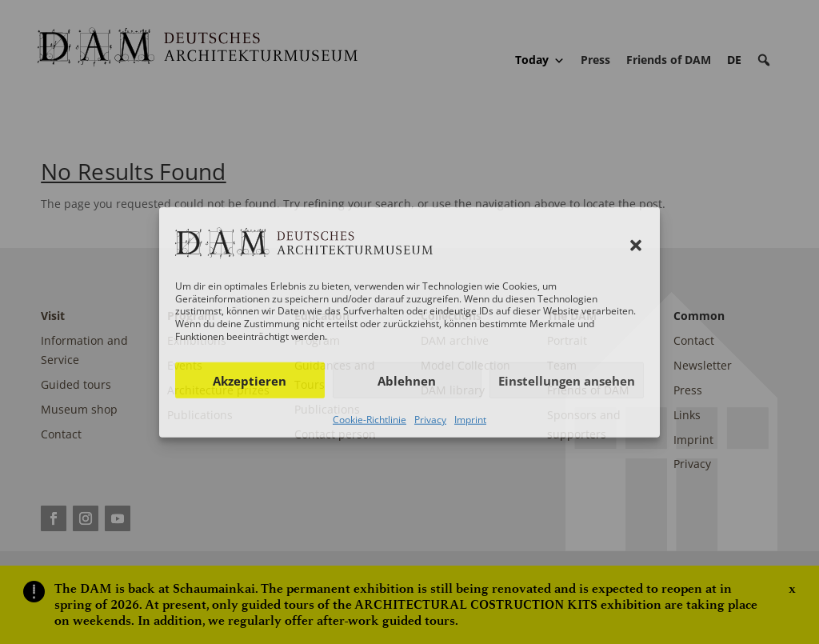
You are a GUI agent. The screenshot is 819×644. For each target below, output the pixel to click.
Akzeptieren (250, 380)
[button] (636, 246)
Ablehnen (407, 380)
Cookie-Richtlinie (370, 420)
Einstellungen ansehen (567, 380)
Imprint (470, 420)
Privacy (430, 420)
